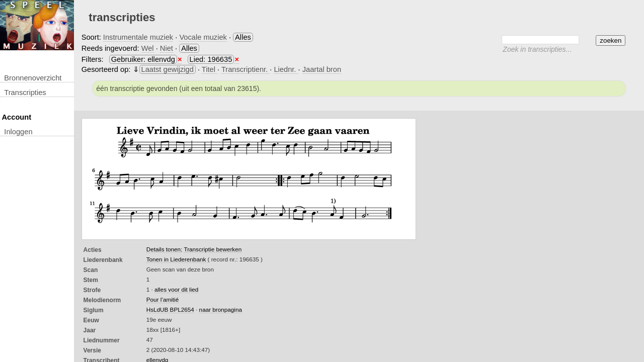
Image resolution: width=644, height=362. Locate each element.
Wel (148, 48)
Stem (91, 280)
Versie (92, 350)
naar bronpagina (221, 309)
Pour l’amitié (163, 299)
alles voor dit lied (176, 289)
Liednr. (286, 69)
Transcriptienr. (246, 69)
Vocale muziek (203, 37)
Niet (167, 48)
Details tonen (164, 249)
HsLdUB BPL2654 (170, 309)
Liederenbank (103, 260)
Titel (210, 69)
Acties (93, 250)
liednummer (102, 340)
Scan (91, 270)
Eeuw (91, 320)
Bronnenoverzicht (33, 78)
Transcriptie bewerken (213, 249)
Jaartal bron (322, 69)
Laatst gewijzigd (168, 69)
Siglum (94, 310)
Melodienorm (102, 300)
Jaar (90, 330)
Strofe (92, 290)
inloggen (18, 132)
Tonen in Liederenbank (177, 259)
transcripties (25, 93)
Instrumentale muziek (138, 37)
